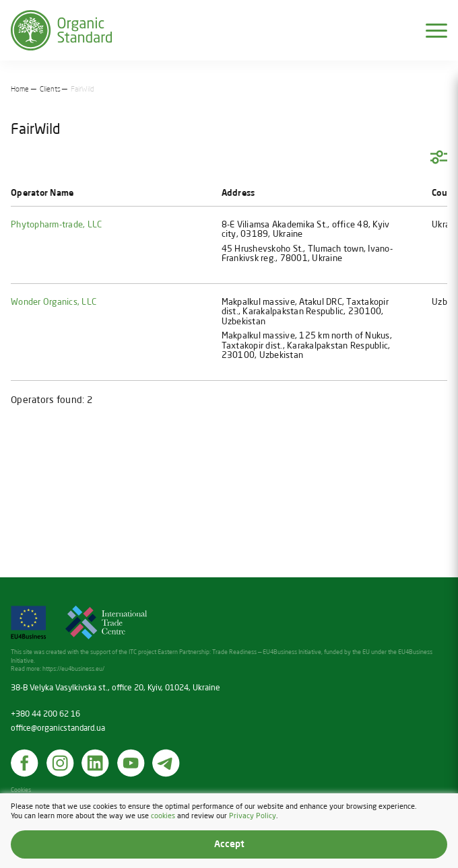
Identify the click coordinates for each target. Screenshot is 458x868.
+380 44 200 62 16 (45, 715)
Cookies (21, 790)
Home (20, 89)
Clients (50, 89)
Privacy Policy (253, 816)
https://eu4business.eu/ (73, 669)
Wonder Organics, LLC (54, 302)
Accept (229, 844)
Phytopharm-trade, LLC (56, 225)
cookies (163, 816)
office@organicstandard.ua (58, 729)
